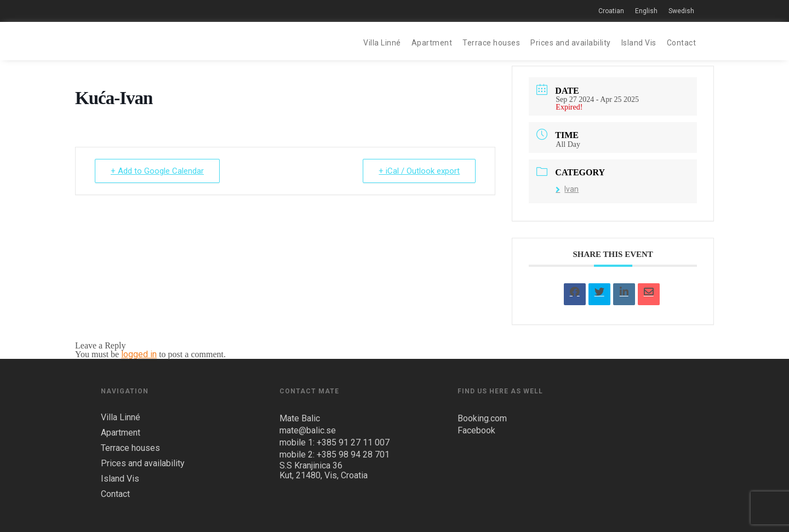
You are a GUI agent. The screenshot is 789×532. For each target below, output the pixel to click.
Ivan (567, 189)
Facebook (476, 430)
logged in (139, 354)
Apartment (432, 43)
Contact (682, 43)
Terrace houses (491, 43)
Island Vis (639, 43)
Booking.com (482, 418)
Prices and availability (571, 43)
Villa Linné (382, 43)
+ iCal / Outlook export (419, 171)
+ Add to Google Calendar (157, 171)
